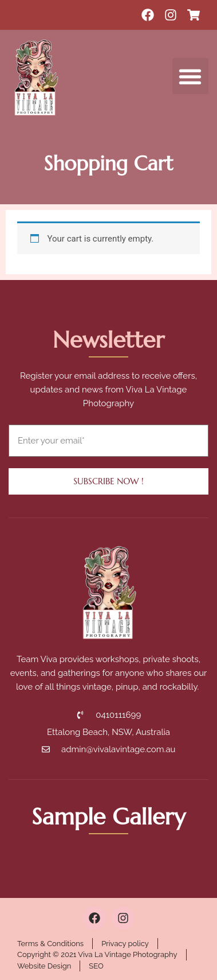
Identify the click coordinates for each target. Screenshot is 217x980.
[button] (190, 76)
